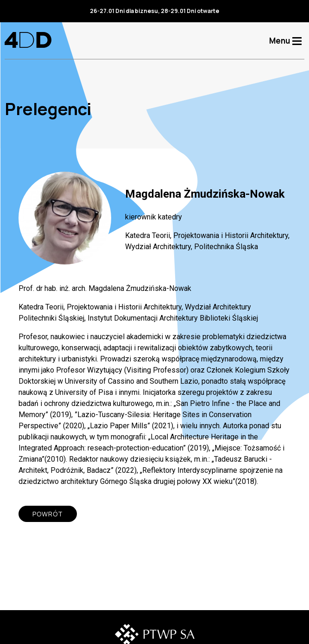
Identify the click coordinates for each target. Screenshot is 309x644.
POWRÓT (48, 514)
